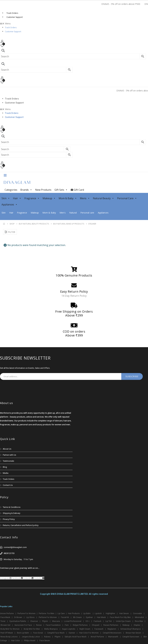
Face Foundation (53, 625)
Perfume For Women (26, 613)
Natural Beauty (103, 198)
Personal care (87, 213)
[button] (74, 23)
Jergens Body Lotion (31, 637)
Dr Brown (18, 617)
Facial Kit (65, 617)
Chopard (96, 625)
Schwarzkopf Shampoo (131, 629)
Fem (67, 625)
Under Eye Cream (123, 621)
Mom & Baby (68, 198)
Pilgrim (45, 621)
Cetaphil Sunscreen (131, 637)
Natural (73, 213)
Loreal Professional (73, 621)
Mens (85, 198)
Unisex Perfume (7, 613)
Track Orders (12, 13)
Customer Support (15, 17)
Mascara (56, 621)
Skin (6, 198)
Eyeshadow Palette (18, 621)
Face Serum (45, 641)
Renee (39, 625)
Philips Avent (30, 641)
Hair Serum (124, 613)
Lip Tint (109, 621)
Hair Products (74, 613)
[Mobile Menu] (5, 175)
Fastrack (97, 621)
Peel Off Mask (7, 633)
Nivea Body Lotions (9, 637)
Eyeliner (89, 617)
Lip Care (61, 613)
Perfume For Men (47, 613)
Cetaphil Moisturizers (112, 633)
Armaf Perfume (97, 637)
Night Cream (85, 629)
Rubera (47, 637)
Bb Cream (77, 617)
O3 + (88, 621)
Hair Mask (101, 617)
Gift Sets (61, 190)
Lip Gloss (30, 617)
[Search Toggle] (3, 51)
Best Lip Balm (23, 633)
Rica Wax (139, 621)
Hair (17, 198)
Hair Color (16, 641)
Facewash (99, 629)
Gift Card (77, 190)
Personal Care (127, 198)
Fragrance (32, 198)
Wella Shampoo (51, 629)
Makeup (49, 198)
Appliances (9, 204)
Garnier (72, 633)
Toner (3, 621)
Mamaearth (113, 637)
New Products (43, 190)
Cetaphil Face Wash (56, 633)
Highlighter (110, 613)
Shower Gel (5, 625)
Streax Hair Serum (133, 633)
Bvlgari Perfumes (80, 625)
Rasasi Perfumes (111, 625)
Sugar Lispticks (69, 629)
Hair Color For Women (89, 633)
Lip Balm (87, 613)
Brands (26, 190)
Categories (11, 190)
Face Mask (5, 617)
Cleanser (34, 621)
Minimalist (139, 617)
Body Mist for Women (10, 629)
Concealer (138, 613)
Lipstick (98, 613)
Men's (63, 213)
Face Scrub (38, 633)
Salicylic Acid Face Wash (76, 637)
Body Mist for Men (32, 629)
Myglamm (112, 629)
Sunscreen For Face (23, 625)
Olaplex (137, 625)
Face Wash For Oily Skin (120, 617)
